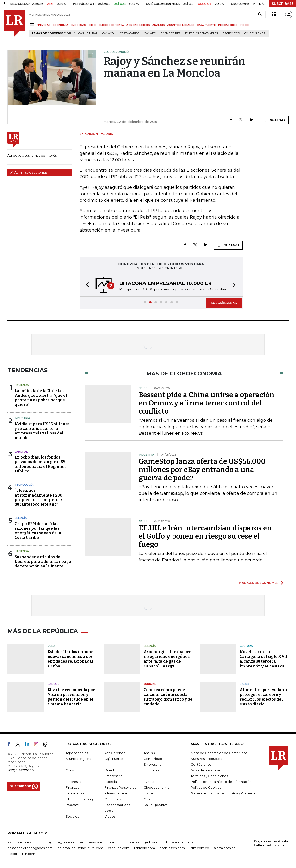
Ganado (150, 34)
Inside (148, 793)
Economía (152, 770)
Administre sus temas (29, 172)
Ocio (148, 799)
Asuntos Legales (78, 759)
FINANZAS (43, 25)
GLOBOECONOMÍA (111, 25)
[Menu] (33, 25)
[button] (86, 285)
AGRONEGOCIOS (138, 25)
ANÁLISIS (159, 25)
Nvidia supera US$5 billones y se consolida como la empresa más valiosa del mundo (42, 431)
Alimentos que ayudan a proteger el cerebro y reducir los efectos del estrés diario (263, 697)
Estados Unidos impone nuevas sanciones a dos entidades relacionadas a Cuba (71, 659)
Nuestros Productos (206, 759)
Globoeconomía (157, 787)
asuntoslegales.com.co (25, 842)
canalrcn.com (119, 848)
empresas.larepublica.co (99, 842)
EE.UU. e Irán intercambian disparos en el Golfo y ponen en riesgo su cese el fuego (205, 536)
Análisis (149, 753)
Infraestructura (116, 793)
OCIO (92, 25)
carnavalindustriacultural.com (80, 848)
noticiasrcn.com (172, 848)
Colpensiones (255, 34)
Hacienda (22, 385)
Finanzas (72, 787)
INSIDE (245, 25)
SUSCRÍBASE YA (224, 303)
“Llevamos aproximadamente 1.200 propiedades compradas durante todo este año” (39, 497)
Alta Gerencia (115, 753)
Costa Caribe (130, 34)
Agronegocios (77, 753)
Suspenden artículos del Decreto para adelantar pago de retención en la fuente (43, 562)
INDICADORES (228, 25)
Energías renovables (202, 34)
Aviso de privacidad (206, 770)
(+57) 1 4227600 (21, 770)
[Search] (260, 14)
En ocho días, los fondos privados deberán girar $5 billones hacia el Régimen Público (40, 464)
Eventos (150, 782)
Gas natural (88, 34)
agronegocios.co (62, 842)
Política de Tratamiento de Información (221, 782)
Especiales (113, 782)
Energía (21, 518)
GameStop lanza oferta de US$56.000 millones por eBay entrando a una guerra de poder (202, 470)
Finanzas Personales (120, 787)
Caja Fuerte (114, 759)
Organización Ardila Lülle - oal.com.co (271, 843)
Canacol (109, 34)
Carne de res (171, 34)
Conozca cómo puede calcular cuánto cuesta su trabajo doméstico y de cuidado (168, 697)
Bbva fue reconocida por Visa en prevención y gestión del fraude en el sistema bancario (71, 697)
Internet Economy (80, 799)
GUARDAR (274, 120)
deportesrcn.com (21, 854)
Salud (244, 684)
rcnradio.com (145, 848)
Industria (22, 418)
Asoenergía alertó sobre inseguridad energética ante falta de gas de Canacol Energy (167, 659)
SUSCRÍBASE (283, 4)
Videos (110, 816)
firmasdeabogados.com (142, 842)
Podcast (72, 805)
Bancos (54, 684)
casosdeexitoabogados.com (30, 848)
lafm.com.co (199, 848)
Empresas (73, 782)
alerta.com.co (225, 848)
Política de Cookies (206, 787)
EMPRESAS (78, 25)
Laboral (21, 452)
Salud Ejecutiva (156, 805)
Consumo (73, 770)
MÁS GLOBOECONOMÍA (258, 583)
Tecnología (24, 485)
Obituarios (113, 799)
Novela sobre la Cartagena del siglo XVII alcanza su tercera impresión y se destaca (264, 659)
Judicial (150, 684)
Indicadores (75, 793)
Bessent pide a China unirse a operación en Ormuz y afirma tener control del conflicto (207, 403)
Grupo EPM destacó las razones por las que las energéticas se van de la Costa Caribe (38, 531)
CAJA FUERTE (206, 25)
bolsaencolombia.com (184, 842)
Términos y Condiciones (209, 776)
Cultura (246, 646)
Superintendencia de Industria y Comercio (224, 793)
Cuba (51, 646)
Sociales (72, 816)
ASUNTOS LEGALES (181, 25)
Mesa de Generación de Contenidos (219, 753)
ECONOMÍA (61, 25)
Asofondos (231, 34)
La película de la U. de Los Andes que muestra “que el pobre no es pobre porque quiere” (41, 398)
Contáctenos (201, 764)
